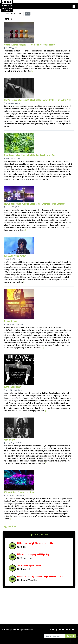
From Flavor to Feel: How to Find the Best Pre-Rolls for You (29, 155)
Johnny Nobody (11, 321)
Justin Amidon (20, 325)
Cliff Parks (17, 259)
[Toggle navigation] (74, 6)
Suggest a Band (9, 527)
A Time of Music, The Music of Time (19, 493)
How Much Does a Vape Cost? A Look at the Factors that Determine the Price (37, 100)
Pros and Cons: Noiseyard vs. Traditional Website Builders (29, 45)
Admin (15, 48)
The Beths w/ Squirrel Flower (29, 566)
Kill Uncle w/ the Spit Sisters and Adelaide (35, 544)
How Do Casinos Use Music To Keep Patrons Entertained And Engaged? (35, 204)
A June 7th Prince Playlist (15, 256)
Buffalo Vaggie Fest (12, 387)
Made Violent (9, 440)
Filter (28, 14)
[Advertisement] (39, 605)
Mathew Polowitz (19, 496)
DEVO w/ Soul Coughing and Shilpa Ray (33, 555)
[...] (32, 71)
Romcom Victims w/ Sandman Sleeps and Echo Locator (40, 577)
